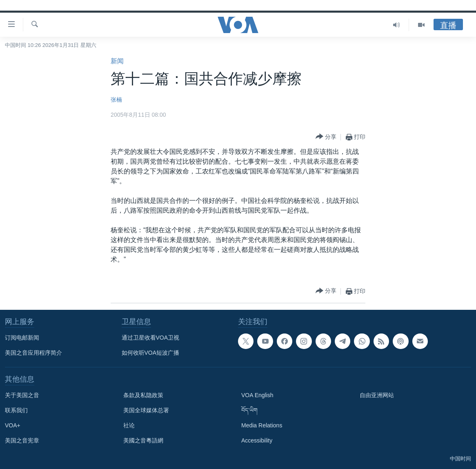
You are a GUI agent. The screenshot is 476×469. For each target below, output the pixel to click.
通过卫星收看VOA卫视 (151, 338)
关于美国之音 (22, 395)
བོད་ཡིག (249, 410)
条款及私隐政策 (143, 395)
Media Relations (262, 425)
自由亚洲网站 (377, 395)
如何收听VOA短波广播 (151, 353)
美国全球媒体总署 (146, 410)
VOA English (257, 395)
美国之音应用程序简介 (33, 353)
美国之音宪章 (22, 440)
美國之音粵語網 (143, 440)
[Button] (326, 137)
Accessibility (257, 440)
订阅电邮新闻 (22, 338)
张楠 (116, 100)
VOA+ (13, 425)
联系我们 (16, 410)
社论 (129, 425)
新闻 (117, 61)
